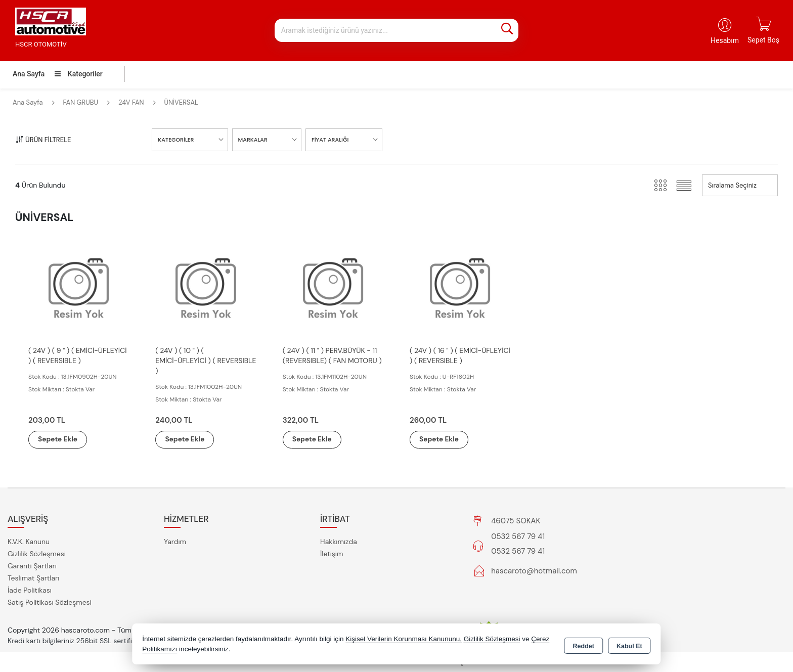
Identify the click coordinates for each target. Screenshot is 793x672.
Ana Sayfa (29, 74)
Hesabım (725, 40)
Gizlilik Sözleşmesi (37, 554)
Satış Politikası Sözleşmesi (50, 603)
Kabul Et (629, 645)
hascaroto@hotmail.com (534, 571)
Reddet (584, 645)
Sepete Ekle (62, 439)
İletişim (332, 554)
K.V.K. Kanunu (29, 542)
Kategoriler (78, 74)
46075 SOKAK (516, 521)
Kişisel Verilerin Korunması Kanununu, (404, 639)
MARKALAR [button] (253, 140)
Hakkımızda (339, 542)
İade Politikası (30, 591)
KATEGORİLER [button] (176, 140)
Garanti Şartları (32, 566)
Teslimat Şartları (33, 578)
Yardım (175, 542)
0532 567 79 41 (518, 536)
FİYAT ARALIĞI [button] (330, 140)
